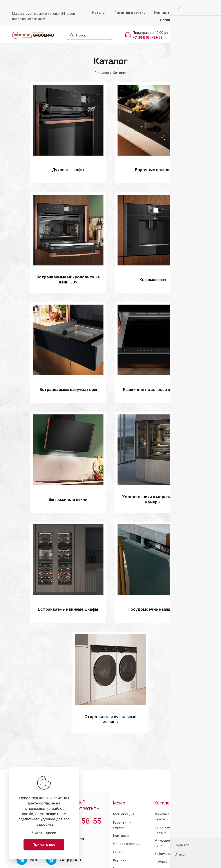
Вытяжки (162, 781)
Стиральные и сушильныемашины (166, 820)
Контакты (121, 754)
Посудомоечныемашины (168, 804)
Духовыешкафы (162, 735)
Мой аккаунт (124, 733)
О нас (118, 771)
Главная (102, 73)
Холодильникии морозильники (168, 791)
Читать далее (44, 833)
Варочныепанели (163, 748)
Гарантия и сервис (122, 744)
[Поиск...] (90, 35)
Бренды (161, 833)
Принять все (44, 844)
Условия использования (126, 790)
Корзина (120, 779)
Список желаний (127, 762)
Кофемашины (165, 772)
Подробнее (44, 824)
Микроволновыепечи (168, 762)
